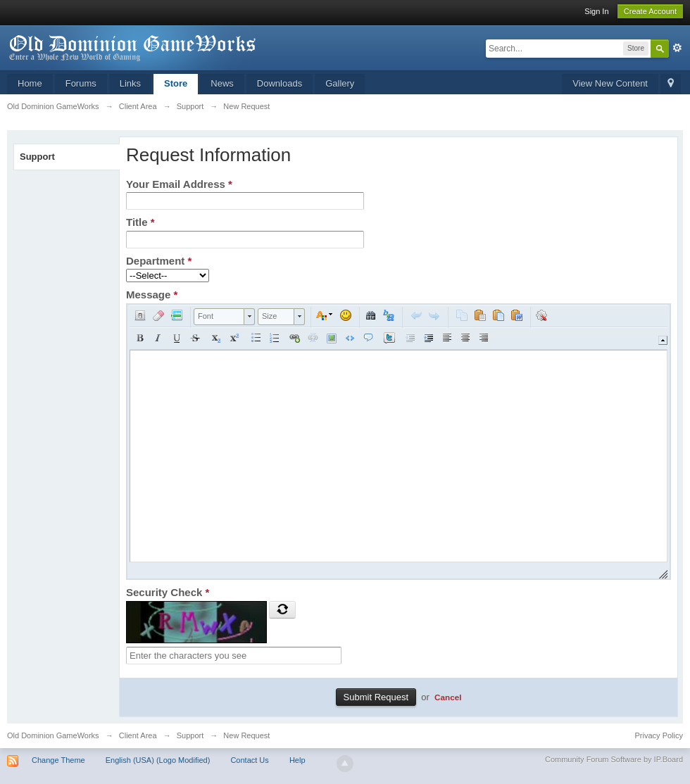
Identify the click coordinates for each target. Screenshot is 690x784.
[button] (140, 315)
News (222, 83)
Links (130, 83)
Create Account (650, 11)
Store (176, 83)
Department (159, 261)
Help (297, 760)
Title (140, 222)
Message (152, 295)
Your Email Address (179, 184)
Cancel (448, 697)
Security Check (168, 592)
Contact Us (249, 760)
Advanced (677, 48)
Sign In (596, 11)
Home (30, 83)
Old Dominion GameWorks (53, 735)
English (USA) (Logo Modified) (158, 760)
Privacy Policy (659, 735)
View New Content (610, 83)
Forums (81, 83)
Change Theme (58, 760)
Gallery (340, 83)
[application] (399, 442)
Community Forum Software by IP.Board (614, 759)
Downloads (280, 83)
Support (37, 157)
